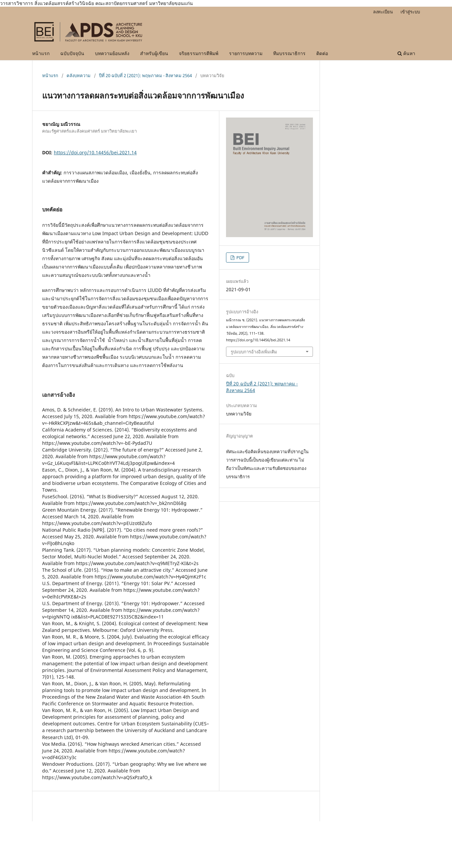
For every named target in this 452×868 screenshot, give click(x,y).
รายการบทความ (246, 53)
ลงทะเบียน (383, 12)
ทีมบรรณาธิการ (289, 53)
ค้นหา (406, 53)
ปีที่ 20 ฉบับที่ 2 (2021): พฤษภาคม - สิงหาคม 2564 (145, 75)
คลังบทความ (79, 75)
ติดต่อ (322, 53)
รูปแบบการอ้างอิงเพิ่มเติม (254, 352)
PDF (240, 257)
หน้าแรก (41, 53)
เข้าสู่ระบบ (410, 12)
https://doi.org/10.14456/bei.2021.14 (95, 152)
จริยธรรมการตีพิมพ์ (199, 53)
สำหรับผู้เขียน (154, 53)
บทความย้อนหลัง (112, 53)
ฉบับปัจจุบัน (72, 53)
